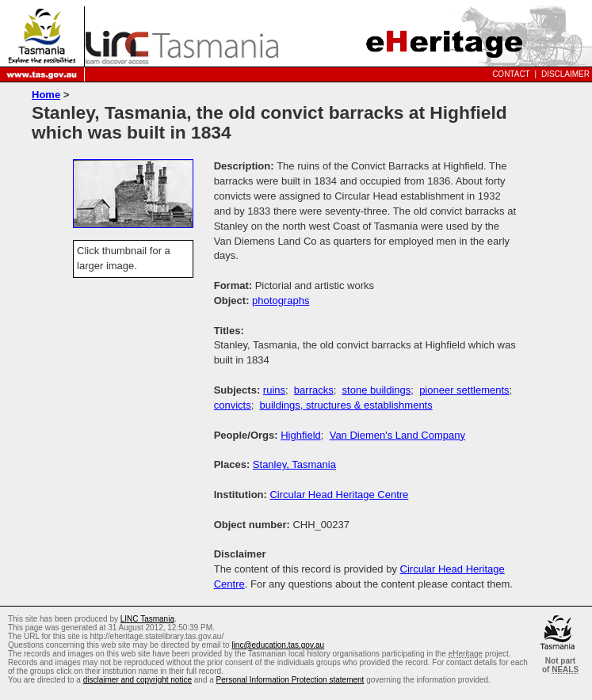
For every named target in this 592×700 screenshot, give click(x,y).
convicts (233, 405)
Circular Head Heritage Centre (339, 495)
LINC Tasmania (147, 619)
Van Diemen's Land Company (397, 435)
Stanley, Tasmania (294, 464)
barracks (314, 390)
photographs (281, 301)
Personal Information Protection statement (290, 680)
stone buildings (377, 390)
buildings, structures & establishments (346, 405)
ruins (274, 390)
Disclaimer (565, 74)
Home (46, 95)
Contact (511, 74)
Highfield (301, 435)
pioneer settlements (464, 390)
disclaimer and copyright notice (137, 680)
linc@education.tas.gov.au (278, 645)
